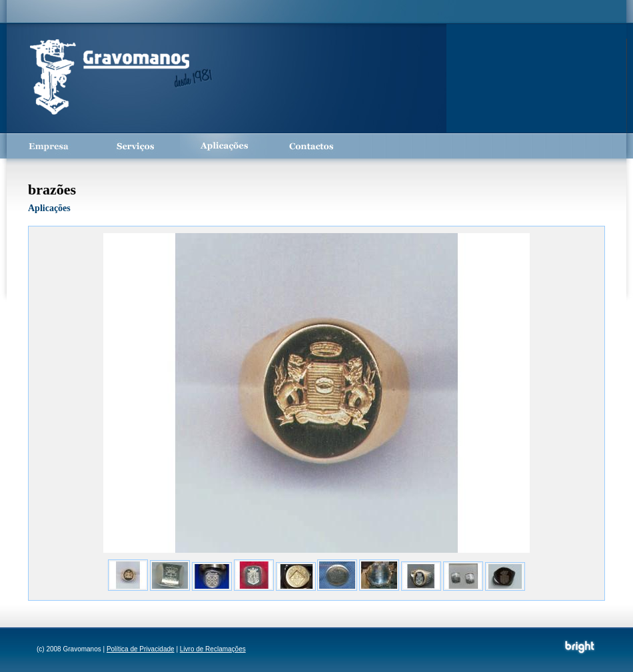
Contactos (310, 146)
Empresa (50, 146)
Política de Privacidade (141, 649)
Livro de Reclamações (213, 649)
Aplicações (223, 146)
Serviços (137, 146)
